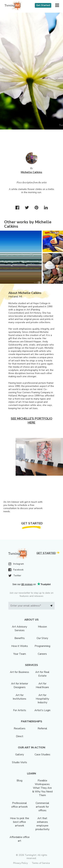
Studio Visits (19, 762)
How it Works (20, 646)
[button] (57, 5)
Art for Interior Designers (20, 685)
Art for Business (19, 672)
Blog (19, 781)
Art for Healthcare (42, 685)
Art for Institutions (19, 697)
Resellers (20, 728)
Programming (42, 646)
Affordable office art (20, 839)
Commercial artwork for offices (42, 807)
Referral (42, 728)
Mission (42, 627)
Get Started (43, 5)
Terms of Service (41, 863)
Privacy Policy (20, 863)
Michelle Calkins (32, 172)
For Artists (20, 710)
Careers (42, 654)
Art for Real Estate (42, 674)
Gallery (20, 755)
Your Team (20, 654)
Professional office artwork (19, 805)
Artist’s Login (42, 710)
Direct (20, 736)
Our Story (42, 638)
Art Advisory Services (19, 629)
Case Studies (42, 755)
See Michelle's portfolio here (32, 421)
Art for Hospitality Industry (42, 699)
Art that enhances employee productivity (42, 824)
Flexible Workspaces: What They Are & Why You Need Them (42, 788)
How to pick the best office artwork (20, 822)
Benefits (20, 638)
